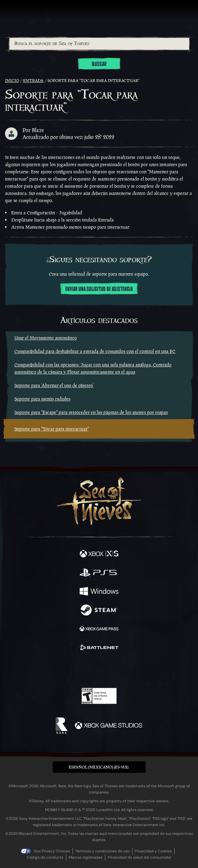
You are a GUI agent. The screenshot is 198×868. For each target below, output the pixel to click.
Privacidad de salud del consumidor (139, 857)
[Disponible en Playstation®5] (99, 573)
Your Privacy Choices (52, 851)
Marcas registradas (86, 857)
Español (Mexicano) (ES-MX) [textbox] (99, 767)
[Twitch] (80, 670)
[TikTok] (130, 670)
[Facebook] (54, 669)
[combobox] (99, 44)
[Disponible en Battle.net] (99, 648)
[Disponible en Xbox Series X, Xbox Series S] (99, 554)
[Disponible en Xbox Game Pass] (99, 630)
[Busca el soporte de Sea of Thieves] (99, 44)
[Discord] (117, 670)
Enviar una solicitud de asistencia (99, 289)
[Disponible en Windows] (99, 592)
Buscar (99, 64)
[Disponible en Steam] (99, 611)
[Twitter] (66, 669)
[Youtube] (98, 670)
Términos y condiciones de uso (102, 851)
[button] (99, 767)
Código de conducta (45, 857)
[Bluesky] (143, 670)
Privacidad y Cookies (153, 851)
